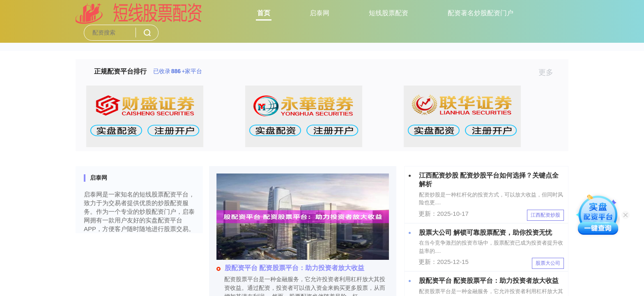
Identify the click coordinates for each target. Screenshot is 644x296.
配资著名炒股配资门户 (481, 13)
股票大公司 (548, 263)
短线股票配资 (389, 13)
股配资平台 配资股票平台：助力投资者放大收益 (290, 268)
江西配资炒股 (545, 215)
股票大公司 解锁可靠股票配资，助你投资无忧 (485, 232)
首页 (264, 13)
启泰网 (320, 13)
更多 (549, 72)
